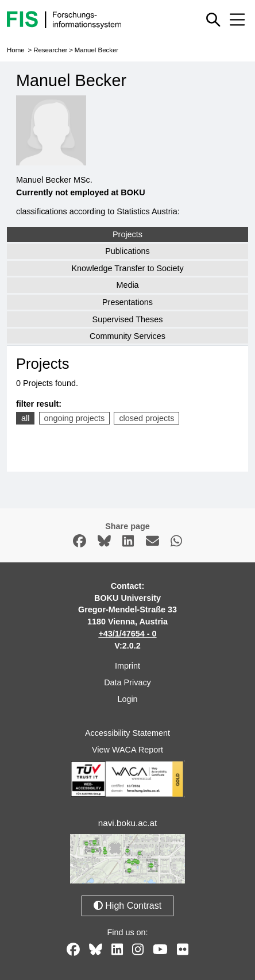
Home (16, 50)
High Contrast (127, 906)
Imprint (127, 666)
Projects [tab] (127, 234)
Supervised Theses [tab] (128, 319)
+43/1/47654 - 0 (127, 634)
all (25, 418)
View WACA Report (127, 750)
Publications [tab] (127, 251)
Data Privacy (127, 682)
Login (127, 699)
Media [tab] (127, 285)
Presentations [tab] (127, 302)
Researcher (50, 50)
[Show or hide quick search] (213, 20)
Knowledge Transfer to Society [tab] (127, 268)
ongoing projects (75, 418)
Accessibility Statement (127, 733)
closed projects (146, 418)
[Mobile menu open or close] (237, 20)
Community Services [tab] (127, 336)
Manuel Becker (96, 50)
